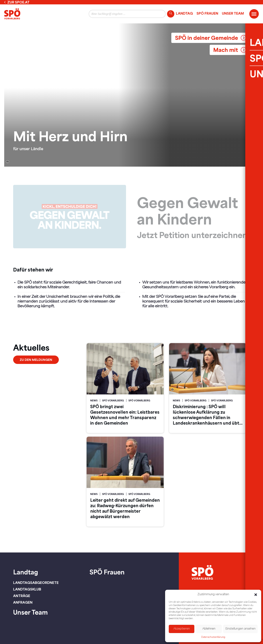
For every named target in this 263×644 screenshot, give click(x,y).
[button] (256, 595)
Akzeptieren (182, 629)
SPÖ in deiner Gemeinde (206, 38)
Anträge (22, 596)
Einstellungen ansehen (240, 629)
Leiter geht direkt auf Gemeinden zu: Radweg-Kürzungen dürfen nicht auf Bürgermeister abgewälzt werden (125, 508)
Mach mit (226, 50)
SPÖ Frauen (207, 13)
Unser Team (233, 13)
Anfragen (23, 602)
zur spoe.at (18, 2)
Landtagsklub (27, 589)
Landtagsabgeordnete (36, 583)
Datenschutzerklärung (213, 637)
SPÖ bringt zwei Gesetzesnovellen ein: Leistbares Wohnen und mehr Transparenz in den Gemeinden (125, 415)
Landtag (184, 13)
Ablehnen (209, 629)
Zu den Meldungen (36, 360)
